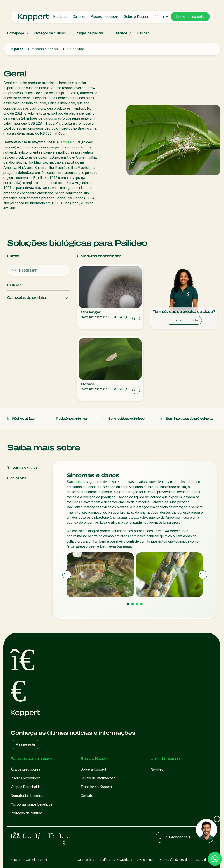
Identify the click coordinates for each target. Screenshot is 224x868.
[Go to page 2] (133, 604)
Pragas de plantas (90, 33)
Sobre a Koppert (137, 17)
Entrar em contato (190, 17)
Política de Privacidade (116, 860)
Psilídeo (143, 33)
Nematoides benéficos (28, 796)
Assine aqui (27, 744)
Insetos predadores (26, 778)
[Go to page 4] (141, 604)
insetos (80, 482)
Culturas (79, 17)
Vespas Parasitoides (26, 787)
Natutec (157, 769)
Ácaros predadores (25, 769)
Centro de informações (98, 778)
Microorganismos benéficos (31, 804)
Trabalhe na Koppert (96, 787)
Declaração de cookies (174, 860)
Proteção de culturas (50, 33)
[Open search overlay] (158, 17)
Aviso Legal (145, 860)
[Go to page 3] (137, 604)
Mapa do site (205, 860)
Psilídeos (120, 33)
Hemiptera (66, 142)
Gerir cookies (86, 860)
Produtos (60, 17)
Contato (87, 796)
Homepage (16, 33)
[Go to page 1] (128, 604)
